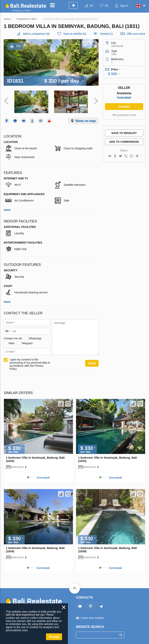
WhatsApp (35, 338)
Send (92, 363)
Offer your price (136, 34)
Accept (54, 637)
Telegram (27, 343)
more (7, 210)
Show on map (86, 121)
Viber (11, 343)
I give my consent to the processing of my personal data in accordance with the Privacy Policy (30, 364)
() (91, 5)
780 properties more (124, 115)
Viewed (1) (106, 34)
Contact (124, 107)
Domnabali (124, 98)
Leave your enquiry (92, 618)
